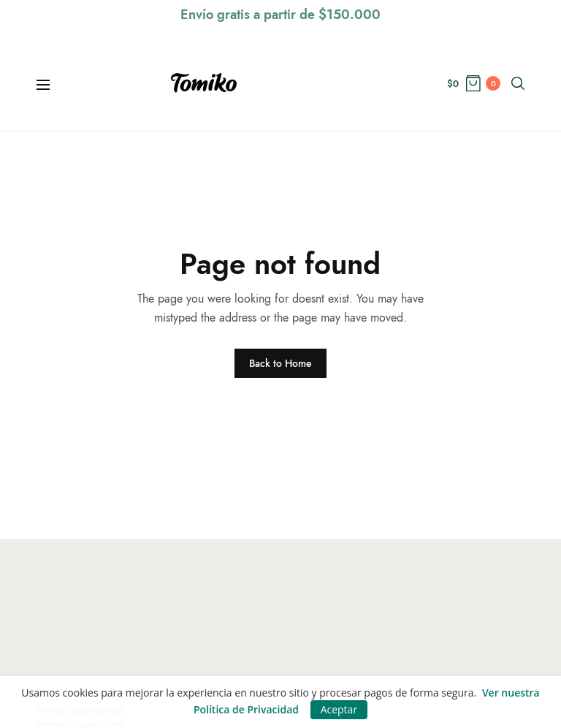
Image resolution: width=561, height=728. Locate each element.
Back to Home (280, 363)
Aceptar (339, 709)
